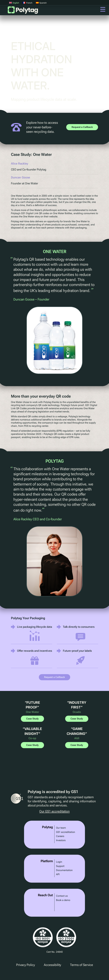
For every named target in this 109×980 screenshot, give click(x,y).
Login (59, 862)
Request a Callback (82, 127)
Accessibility (52, 965)
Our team (61, 828)
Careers (60, 836)
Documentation (64, 870)
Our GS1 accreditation (54, 811)
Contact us (62, 896)
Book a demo (63, 900)
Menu (103, 9)
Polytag (23, 11)
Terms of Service (82, 965)
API (58, 874)
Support (60, 866)
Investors (61, 840)
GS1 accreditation (66, 832)
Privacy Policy (25, 965)
